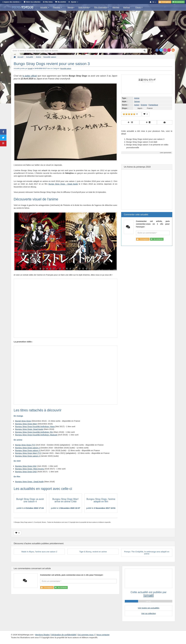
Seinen (137, 101)
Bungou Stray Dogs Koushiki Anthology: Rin (34, 432)
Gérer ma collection (33, 2)
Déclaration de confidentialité (64, 635)
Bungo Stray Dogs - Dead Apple (63, 184)
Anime (137, 98)
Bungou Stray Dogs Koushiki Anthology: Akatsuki (36, 435)
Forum (139, 7)
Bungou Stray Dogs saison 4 (28, 456)
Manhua (127, 7)
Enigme (144, 105)
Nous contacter (103, 635)
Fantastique (153, 105)
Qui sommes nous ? (86, 635)
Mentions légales (42, 635)
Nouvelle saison (66, 69)
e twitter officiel (30, 76)
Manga (71, 7)
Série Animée (84, 7)
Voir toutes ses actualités (149, 608)
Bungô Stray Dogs (23, 421)
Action (137, 105)
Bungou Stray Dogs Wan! (26, 424)
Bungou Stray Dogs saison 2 (28, 448)
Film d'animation (101, 7)
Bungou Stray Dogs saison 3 (28, 450)
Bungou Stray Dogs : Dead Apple (29, 482)
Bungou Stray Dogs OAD (26, 472)
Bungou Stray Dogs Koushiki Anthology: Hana (35, 426)
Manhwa (116, 7)
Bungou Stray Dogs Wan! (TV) (28, 453)
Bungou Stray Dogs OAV (26, 466)
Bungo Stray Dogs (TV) (25, 445)
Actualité (45, 7)
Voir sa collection (149, 613)
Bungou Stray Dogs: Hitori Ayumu (30, 469)
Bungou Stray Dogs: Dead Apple (29, 429)
